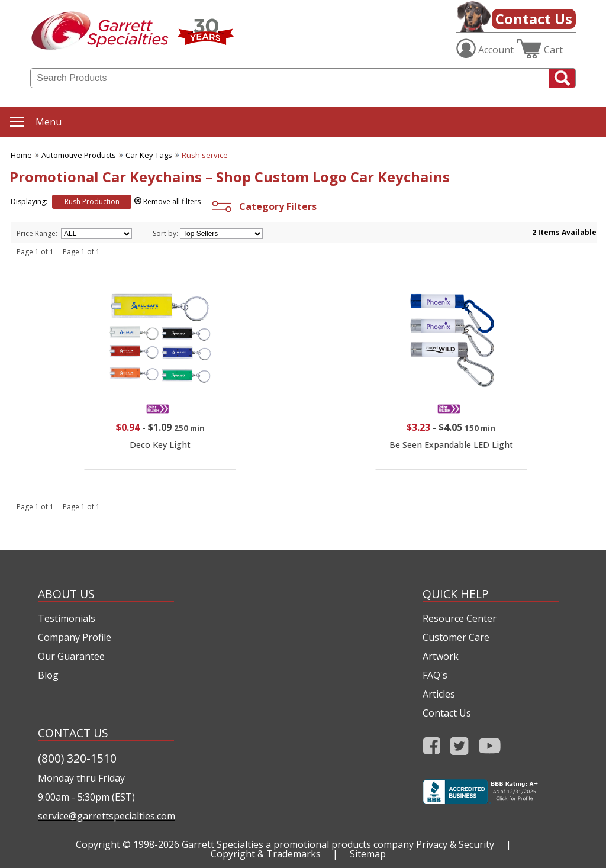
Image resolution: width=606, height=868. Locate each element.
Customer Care (456, 637)
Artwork (441, 656)
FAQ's (435, 675)
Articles (439, 694)
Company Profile (75, 637)
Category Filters (263, 206)
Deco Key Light (160, 445)
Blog (48, 675)
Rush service (205, 155)
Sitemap (368, 854)
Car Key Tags (149, 155)
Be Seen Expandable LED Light (451, 445)
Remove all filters (172, 201)
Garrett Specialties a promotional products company (298, 844)
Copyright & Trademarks (266, 854)
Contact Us (534, 19)
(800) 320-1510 (77, 758)
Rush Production (92, 201)
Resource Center (460, 618)
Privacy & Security (455, 844)
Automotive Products (79, 155)
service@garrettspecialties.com (106, 816)
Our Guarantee (71, 656)
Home (21, 155)
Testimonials (67, 618)
